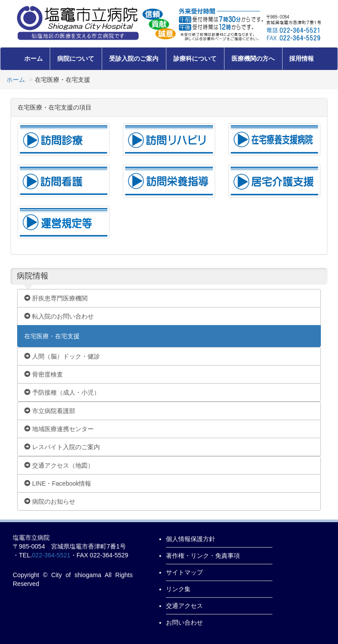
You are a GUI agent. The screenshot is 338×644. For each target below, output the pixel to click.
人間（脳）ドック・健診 (62, 356)
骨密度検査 (44, 374)
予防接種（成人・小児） (62, 392)
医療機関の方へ (253, 59)
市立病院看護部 (50, 411)
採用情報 (301, 59)
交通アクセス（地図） (59, 465)
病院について (76, 59)
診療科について (195, 59)
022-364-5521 (51, 555)
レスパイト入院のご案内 (62, 447)
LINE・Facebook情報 (58, 483)
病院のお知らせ (50, 501)
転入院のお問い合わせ (59, 316)
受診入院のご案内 (134, 59)
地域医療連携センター (59, 429)
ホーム (33, 59)
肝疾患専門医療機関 (56, 298)
